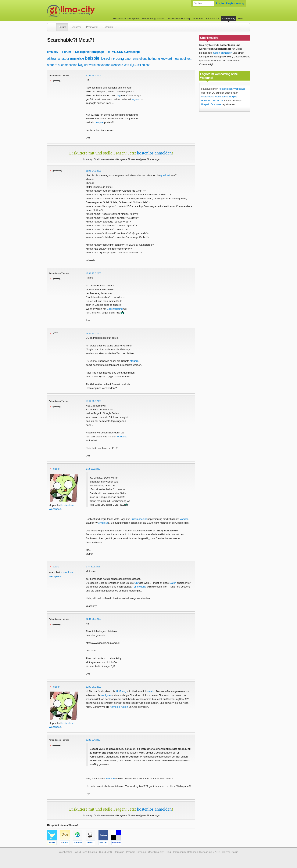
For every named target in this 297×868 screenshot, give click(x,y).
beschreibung (113, 58)
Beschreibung (115, 309)
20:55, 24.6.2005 (94, 75)
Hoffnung (121, 691)
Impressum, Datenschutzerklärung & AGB (197, 852)
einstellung (140, 59)
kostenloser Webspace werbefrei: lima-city (85, 11)
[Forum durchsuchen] (204, 3)
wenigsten (132, 65)
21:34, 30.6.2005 (94, 619)
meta (176, 59)
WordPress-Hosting (179, 18)
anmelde (77, 58)
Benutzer (76, 27)
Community (229, 18)
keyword (166, 59)
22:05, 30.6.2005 (94, 687)
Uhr (137, 583)
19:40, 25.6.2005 (94, 333)
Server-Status (230, 852)
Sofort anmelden (223, 53)
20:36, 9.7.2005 (93, 740)
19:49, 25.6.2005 (94, 401)
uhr (86, 65)
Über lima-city (156, 852)
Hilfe (241, 18)
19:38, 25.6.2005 (94, 273)
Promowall (92, 27)
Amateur (103, 523)
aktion (52, 58)
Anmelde (115, 707)
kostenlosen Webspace (232, 89)
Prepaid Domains (211, 104)
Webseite (122, 437)
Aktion (124, 707)
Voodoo (184, 519)
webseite (117, 65)
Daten (173, 583)
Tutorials (108, 27)
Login (220, 3)
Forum (62, 27)
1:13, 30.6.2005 (93, 469)
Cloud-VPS (213, 18)
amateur (64, 59)
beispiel (93, 58)
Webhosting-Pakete (153, 18)
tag (81, 65)
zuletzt (146, 65)
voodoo (106, 65)
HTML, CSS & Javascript (124, 52)
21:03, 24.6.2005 (94, 171)
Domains (198, 18)
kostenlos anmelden (154, 153)
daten (128, 59)
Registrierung (235, 3)
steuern (52, 65)
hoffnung (154, 59)
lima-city (53, 52)
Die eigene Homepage (89, 52)
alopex (56, 469)
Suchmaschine (139, 519)
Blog (168, 852)
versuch (95, 65)
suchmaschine (68, 65)
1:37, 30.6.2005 (93, 567)
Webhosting (66, 852)
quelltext (186, 59)
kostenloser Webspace (126, 18)
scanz (56, 567)
